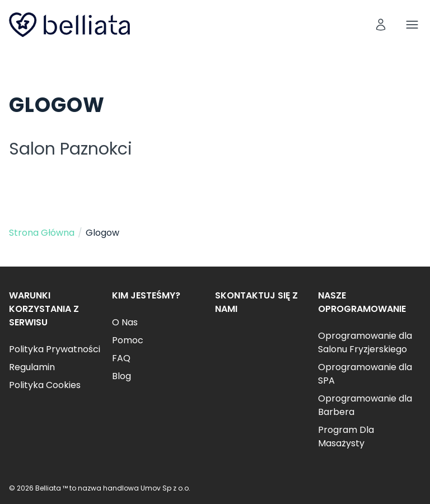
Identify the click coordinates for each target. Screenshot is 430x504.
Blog (121, 376)
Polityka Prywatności (55, 349)
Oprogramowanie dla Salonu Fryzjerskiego (365, 342)
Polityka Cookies (45, 385)
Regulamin (32, 367)
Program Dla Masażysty (346, 437)
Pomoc (128, 340)
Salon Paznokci (71, 149)
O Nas (125, 322)
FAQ (121, 358)
